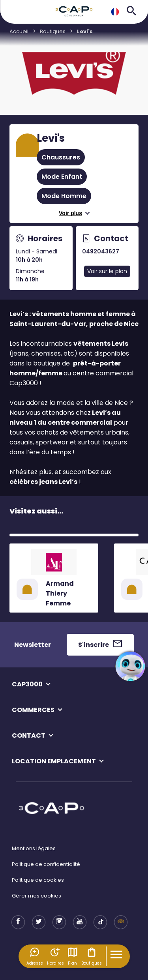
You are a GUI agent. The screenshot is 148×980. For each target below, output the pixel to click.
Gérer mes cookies (37, 896)
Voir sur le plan (107, 271)
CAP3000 (27, 684)
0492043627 (101, 251)
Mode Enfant (62, 177)
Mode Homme (64, 196)
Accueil (19, 31)
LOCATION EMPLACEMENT (54, 761)
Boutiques (92, 956)
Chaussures (61, 157)
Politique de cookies (38, 880)
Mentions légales (34, 848)
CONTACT (29, 735)
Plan (73, 956)
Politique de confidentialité (46, 864)
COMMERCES (33, 710)
